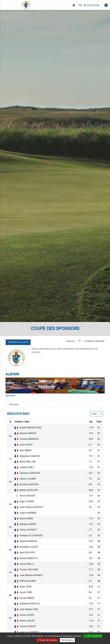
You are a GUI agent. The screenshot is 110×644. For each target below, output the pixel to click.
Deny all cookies (47, 640)
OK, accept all (93, 636)
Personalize (67, 640)
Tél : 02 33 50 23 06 (89, 5)
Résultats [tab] (14, 404)
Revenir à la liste (18, 342)
